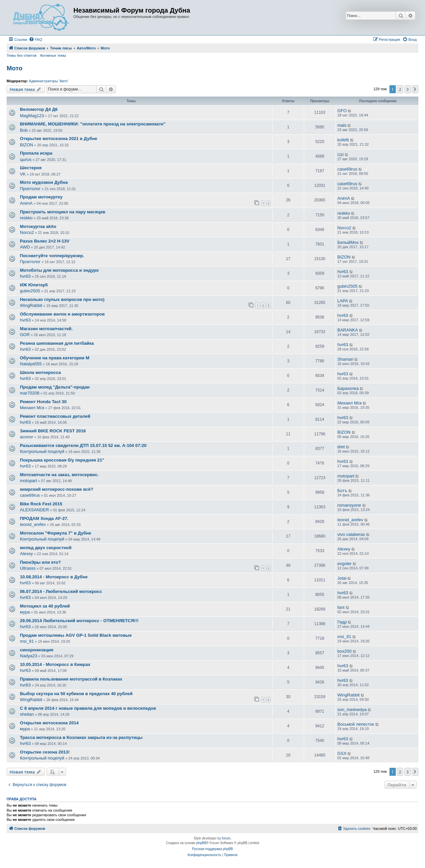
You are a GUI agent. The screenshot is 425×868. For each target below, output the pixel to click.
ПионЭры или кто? (40, 562)
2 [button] (400, 89)
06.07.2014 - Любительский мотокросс (61, 591)
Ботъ (342, 491)
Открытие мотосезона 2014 (49, 723)
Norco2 (27, 232)
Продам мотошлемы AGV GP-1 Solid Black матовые (76, 635)
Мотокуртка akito (38, 226)
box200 (344, 651)
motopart (28, 481)
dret (341, 447)
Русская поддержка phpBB (212, 849)
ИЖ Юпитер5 (34, 285)
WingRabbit (31, 305)
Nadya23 (29, 656)
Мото (15, 68)
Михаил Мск (32, 408)
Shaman (345, 359)
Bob (24, 130)
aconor (27, 437)
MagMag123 (32, 116)
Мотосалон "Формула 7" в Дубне (56, 533)
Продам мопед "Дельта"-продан (55, 387)
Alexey (26, 554)
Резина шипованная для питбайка (57, 343)
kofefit (343, 140)
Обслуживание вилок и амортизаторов (62, 314)
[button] (415, 89)
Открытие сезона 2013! (45, 752)
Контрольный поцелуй (42, 451)
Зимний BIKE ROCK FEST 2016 (53, 431)
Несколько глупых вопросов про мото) (62, 299)
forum (226, 838)
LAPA (343, 301)
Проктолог (30, 189)
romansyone (349, 505)
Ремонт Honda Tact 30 (43, 402)
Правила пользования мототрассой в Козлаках (71, 679)
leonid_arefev (33, 524)
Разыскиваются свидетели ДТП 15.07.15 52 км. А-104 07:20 (83, 445)
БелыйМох (348, 242)
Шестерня (31, 168)
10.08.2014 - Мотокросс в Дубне (54, 577)
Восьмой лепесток (356, 724)
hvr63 (25, 276)
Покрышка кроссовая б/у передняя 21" (62, 460)
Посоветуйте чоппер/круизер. (52, 256)
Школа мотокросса (40, 372)
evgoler (344, 564)
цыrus (26, 159)
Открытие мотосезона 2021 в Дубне (59, 139)
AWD (25, 247)
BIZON (27, 145)
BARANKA (348, 330)
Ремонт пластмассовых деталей (55, 416)
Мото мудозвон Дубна (44, 182)
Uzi (340, 154)
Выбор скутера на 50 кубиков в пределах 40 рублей (76, 694)
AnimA (26, 203)
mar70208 (30, 393)
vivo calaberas (351, 534)
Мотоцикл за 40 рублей (45, 606)
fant (341, 607)
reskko (26, 218)
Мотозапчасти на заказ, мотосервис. (59, 475)
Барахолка (348, 388)
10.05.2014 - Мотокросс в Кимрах (55, 664)
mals (342, 125)
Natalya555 (31, 364)
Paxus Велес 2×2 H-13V (45, 241)
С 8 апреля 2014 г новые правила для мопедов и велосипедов (88, 708)
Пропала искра (36, 153)
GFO (342, 111)
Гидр (342, 622)
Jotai (342, 578)
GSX (342, 753)
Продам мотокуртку (41, 197)
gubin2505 (30, 291)
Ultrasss (28, 568)
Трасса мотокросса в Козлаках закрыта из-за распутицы (81, 737)
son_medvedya (352, 710)
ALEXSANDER (34, 510)
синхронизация (37, 650)
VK (23, 174)
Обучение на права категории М (55, 358)
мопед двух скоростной (46, 548)
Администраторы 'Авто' (49, 81)
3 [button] (408, 89)
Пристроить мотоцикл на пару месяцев (63, 212)
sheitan (27, 714)
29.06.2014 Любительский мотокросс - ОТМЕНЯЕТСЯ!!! (79, 621)
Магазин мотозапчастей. (46, 329)
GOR (25, 335)
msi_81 (27, 641)
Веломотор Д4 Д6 (39, 109)
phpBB (201, 843)
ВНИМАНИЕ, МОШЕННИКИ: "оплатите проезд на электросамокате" (93, 124)
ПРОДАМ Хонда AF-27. (44, 518)
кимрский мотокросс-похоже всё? (57, 489)
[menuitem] (36, 39)
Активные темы (53, 55)
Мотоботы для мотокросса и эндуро (59, 270)
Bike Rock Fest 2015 (41, 504)
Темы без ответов (22, 55)
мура (25, 612)
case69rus (347, 169)
